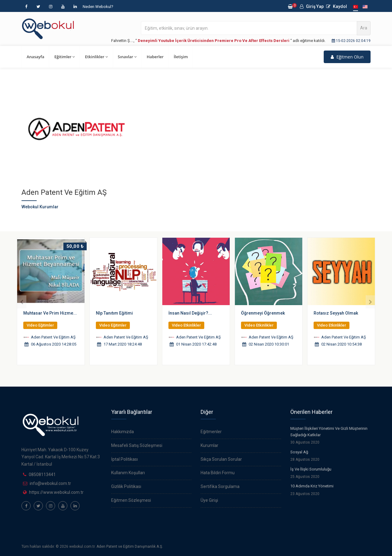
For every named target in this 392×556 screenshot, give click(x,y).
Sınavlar (127, 57)
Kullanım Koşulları (128, 473)
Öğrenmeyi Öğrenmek (263, 313)
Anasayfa (35, 57)
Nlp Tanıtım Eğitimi (114, 313)
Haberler (155, 57)
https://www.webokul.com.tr (56, 492)
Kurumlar (209, 445)
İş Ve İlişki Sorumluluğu (311, 469)
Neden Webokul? (98, 7)
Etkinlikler (96, 57)
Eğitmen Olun (347, 57)
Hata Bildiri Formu (218, 473)
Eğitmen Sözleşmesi (131, 500)
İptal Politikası (124, 459)
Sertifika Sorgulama (220, 486)
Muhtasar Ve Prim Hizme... (50, 313)
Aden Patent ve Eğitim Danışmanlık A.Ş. (130, 547)
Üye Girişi (209, 500)
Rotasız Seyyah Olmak (336, 313)
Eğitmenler (211, 432)
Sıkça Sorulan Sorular (221, 459)
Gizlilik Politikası (126, 486)
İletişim (181, 57)
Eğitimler (64, 57)
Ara (364, 28)
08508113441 (42, 475)
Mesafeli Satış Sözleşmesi (137, 445)
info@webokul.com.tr (50, 483)
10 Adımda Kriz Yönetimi (312, 486)
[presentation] (22, 302)
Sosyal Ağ (299, 452)
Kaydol (337, 6)
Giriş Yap (312, 6)
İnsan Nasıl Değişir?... (190, 313)
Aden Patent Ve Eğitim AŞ (53, 337)
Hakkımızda (123, 432)
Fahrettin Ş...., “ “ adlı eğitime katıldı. (218, 41)
